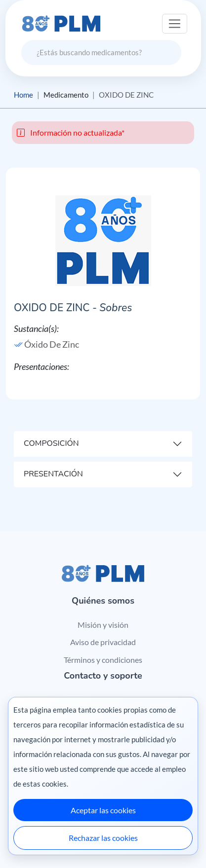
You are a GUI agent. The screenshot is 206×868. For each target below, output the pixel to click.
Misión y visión (103, 625)
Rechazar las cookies (103, 838)
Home (23, 95)
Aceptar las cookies (103, 810)
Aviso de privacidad (103, 642)
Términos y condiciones (103, 660)
